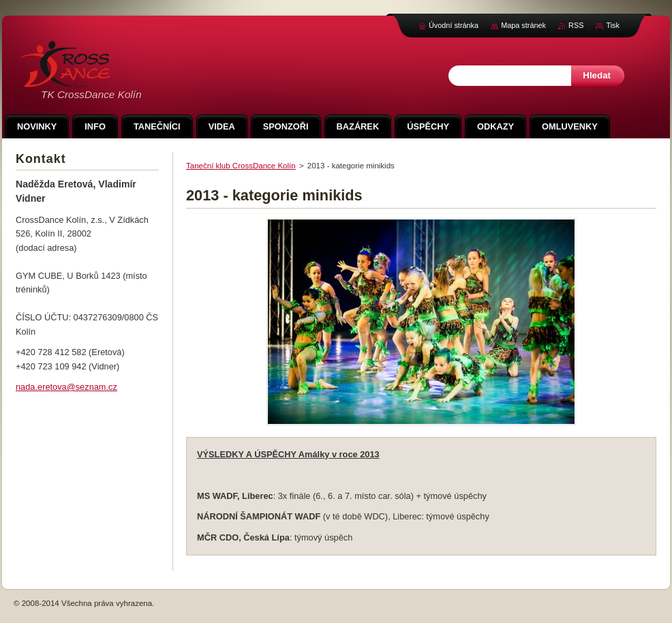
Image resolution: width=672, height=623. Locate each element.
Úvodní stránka (454, 25)
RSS (576, 25)
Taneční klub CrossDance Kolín (241, 166)
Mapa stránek (523, 25)
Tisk (613, 25)
